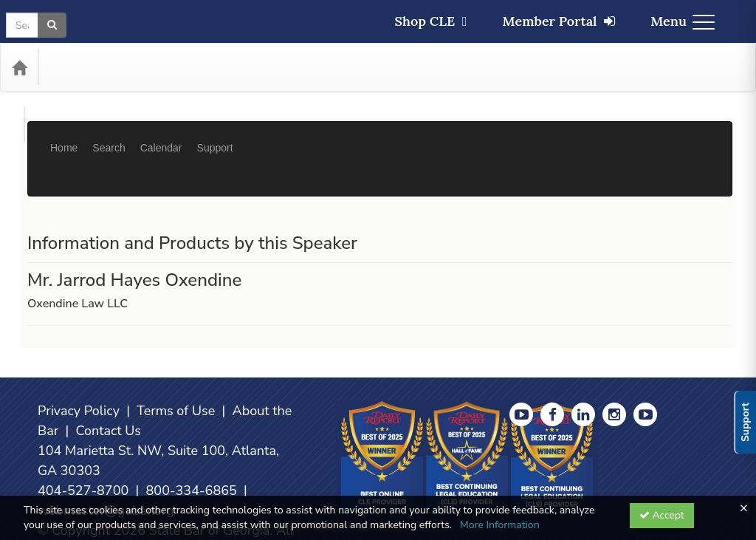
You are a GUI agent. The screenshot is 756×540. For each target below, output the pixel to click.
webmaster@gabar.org (106, 466)
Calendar (161, 137)
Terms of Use (176, 366)
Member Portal (559, 21)
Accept (662, 515)
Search (109, 137)
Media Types (161, 67)
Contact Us (108, 386)
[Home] (19, 67)
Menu (683, 21)
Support (215, 137)
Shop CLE (430, 21)
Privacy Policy (79, 366)
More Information (500, 525)
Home (64, 137)
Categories (82, 67)
